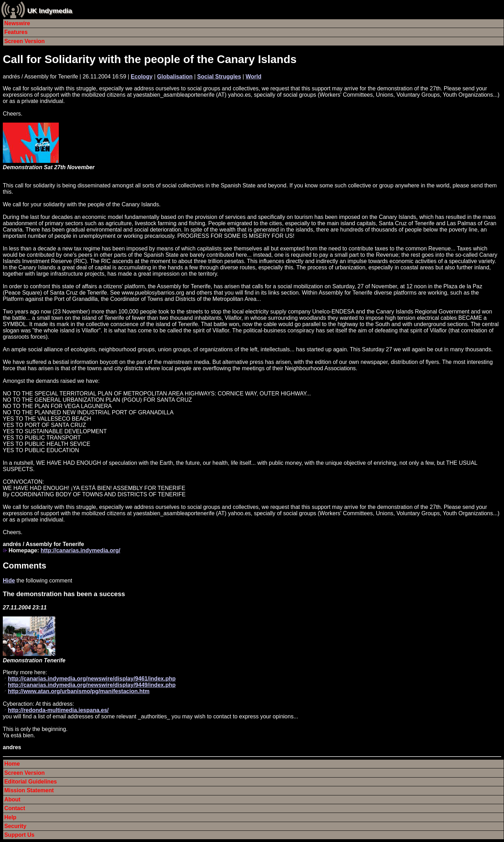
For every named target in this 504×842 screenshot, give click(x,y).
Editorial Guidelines (30, 782)
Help (10, 817)
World (254, 77)
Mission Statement (29, 790)
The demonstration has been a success (64, 594)
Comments (24, 565)
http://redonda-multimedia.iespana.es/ (58, 710)
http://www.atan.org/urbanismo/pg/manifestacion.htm (79, 691)
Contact (15, 808)
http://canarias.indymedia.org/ (80, 550)
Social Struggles (219, 77)
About (12, 799)
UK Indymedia (50, 11)
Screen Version (24, 41)
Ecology (142, 77)
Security (15, 826)
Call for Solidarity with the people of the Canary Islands (150, 59)
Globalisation (175, 77)
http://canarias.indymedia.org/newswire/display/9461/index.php (92, 679)
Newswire (17, 23)
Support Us (19, 835)
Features (16, 32)
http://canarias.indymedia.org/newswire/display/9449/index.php (92, 685)
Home (12, 764)
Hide (9, 581)
